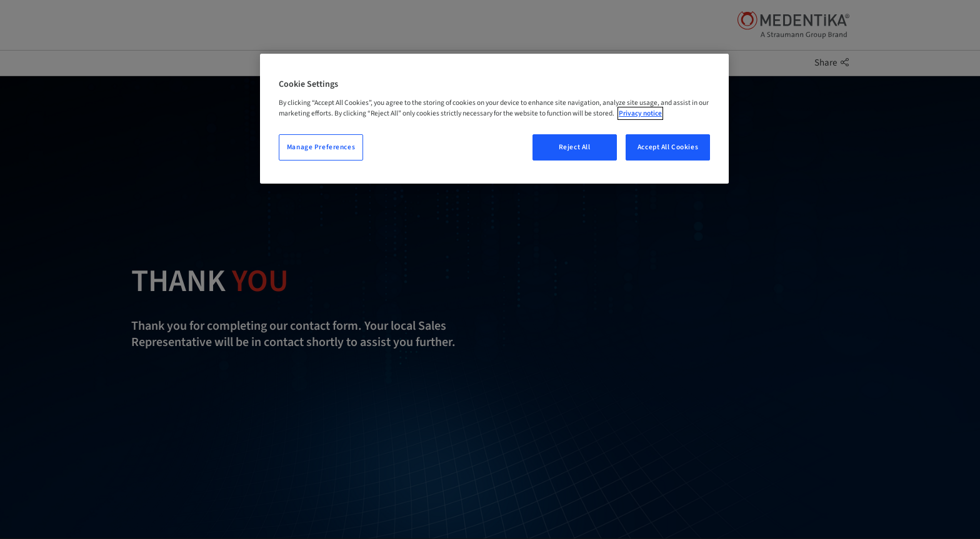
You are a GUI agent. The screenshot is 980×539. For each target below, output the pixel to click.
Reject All (575, 147)
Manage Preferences (321, 147)
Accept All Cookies (668, 147)
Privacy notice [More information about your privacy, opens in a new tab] (640, 113)
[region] (494, 119)
